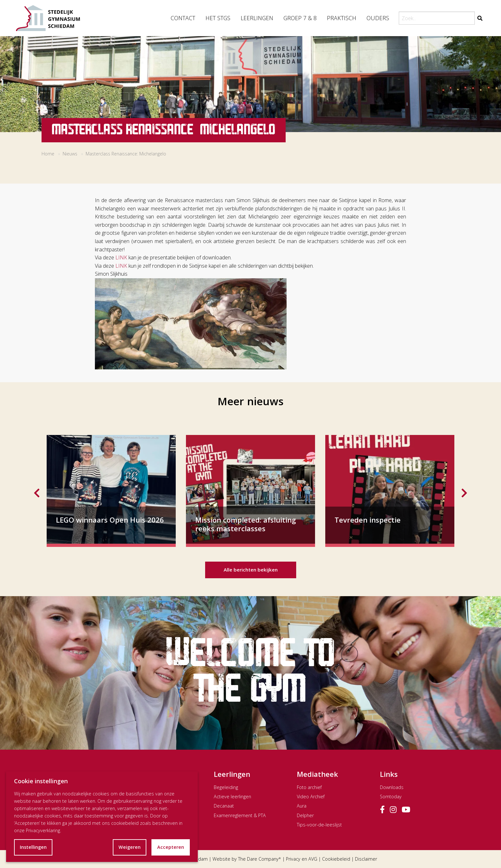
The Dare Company (258, 859)
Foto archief (309, 787)
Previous (37, 491)
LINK (121, 257)
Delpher (305, 815)
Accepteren (171, 847)
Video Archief (311, 797)
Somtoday (391, 797)
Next (464, 491)
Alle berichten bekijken (251, 570)
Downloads (392, 787)
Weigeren (130, 847)
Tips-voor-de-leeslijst (319, 825)
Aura (302, 806)
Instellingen (33, 847)
